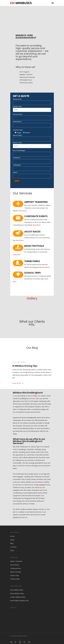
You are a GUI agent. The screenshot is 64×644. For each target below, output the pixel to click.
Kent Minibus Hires (17, 590)
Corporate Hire (16, 568)
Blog (12, 543)
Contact (13, 547)
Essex (33, 399)
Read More (23, 211)
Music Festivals (16, 572)
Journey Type (18, 130)
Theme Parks (15, 579)
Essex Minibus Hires (17, 594)
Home (12, 536)
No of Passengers (19, 150)
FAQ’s (12, 550)
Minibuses (39, 487)
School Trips (15, 575)
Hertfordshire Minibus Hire (19, 601)
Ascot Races (15, 565)
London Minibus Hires (18, 597)
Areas (12, 540)
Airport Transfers (16, 561)
